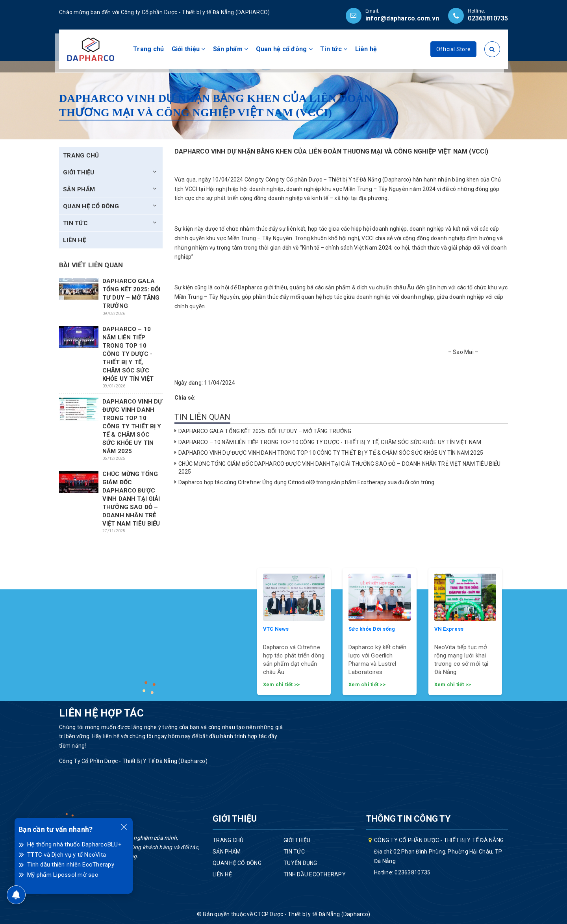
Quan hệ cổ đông (284, 49)
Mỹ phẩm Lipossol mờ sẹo (63, 875)
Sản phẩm (231, 49)
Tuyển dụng (300, 863)
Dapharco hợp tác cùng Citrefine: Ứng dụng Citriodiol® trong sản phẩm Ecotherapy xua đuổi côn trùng (307, 482)
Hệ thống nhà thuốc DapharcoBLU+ (74, 844)
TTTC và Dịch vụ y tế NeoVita (67, 855)
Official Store (454, 49)
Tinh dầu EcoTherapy (315, 874)
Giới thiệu (189, 49)
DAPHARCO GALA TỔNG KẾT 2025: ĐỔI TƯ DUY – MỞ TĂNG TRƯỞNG (266, 431)
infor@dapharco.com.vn (402, 18)
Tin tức (334, 49)
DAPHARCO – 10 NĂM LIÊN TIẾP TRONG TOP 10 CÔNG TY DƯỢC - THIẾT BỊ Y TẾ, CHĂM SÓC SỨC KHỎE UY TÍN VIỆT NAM (330, 442)
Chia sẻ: (185, 398)
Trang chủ (148, 49)
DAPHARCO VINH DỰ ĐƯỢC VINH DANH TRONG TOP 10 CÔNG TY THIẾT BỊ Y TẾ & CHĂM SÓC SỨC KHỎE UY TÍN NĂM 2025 (331, 453)
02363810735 (488, 18)
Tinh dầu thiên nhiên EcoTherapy (71, 865)
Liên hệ (366, 49)
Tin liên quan (203, 417)
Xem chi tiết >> (282, 684)
